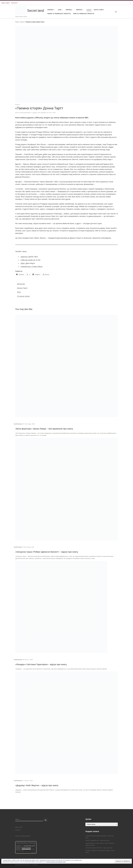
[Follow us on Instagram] (130, 3)
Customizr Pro (27, 865)
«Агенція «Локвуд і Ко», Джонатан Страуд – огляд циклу (100, 851)
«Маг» (23, 263)
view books (34, 853)
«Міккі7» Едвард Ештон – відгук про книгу (97, 840)
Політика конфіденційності (23, 836)
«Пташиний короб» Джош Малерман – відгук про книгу (100, 837)
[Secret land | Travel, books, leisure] (21, 8)
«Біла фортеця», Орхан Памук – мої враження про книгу (44, 429)
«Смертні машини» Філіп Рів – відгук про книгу (99, 848)
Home (17, 22)
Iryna (21, 113)
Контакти (18, 830)
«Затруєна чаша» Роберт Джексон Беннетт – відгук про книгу (47, 552)
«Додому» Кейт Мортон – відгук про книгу (37, 785)
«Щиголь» (24, 257)
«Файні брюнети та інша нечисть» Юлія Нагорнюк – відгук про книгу (100, 844)
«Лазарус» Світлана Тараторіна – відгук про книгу (41, 664)
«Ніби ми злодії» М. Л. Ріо (30, 260)
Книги (22, 22)
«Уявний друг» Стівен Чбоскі (31, 267)
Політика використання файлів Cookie (56, 862)
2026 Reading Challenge (26, 843)
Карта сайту (19, 827)
